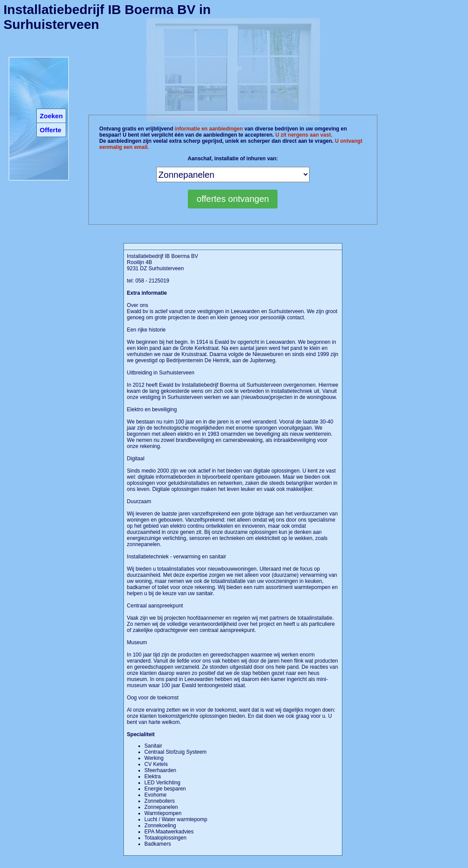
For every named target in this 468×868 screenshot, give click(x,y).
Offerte (51, 130)
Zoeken (51, 116)
